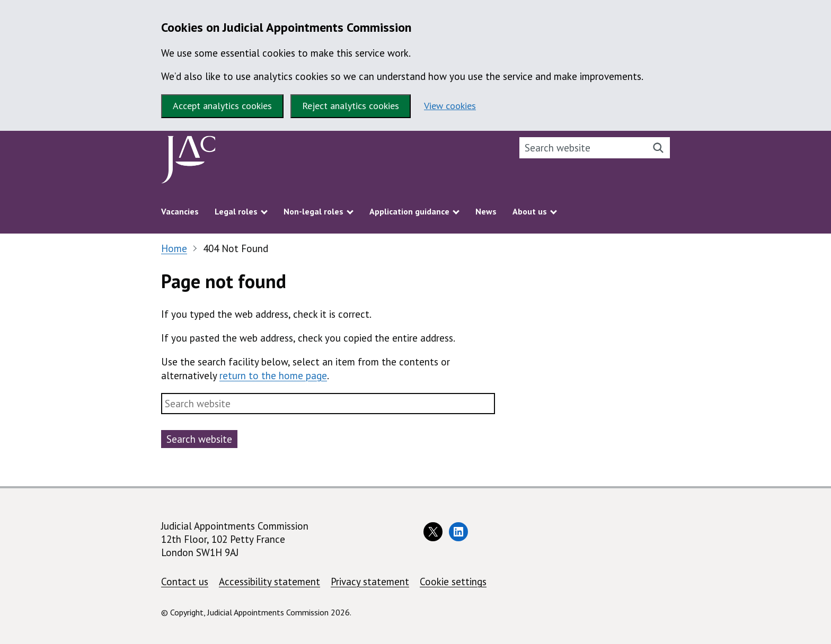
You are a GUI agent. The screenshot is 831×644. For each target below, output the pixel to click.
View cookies (450, 106)
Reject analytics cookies (351, 106)
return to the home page (273, 375)
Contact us (185, 582)
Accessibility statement (269, 582)
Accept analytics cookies (222, 106)
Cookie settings (453, 582)
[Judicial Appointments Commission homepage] (188, 162)
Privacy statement (370, 582)
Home (174, 248)
